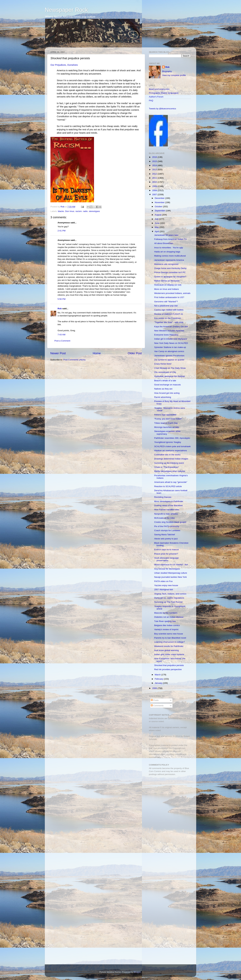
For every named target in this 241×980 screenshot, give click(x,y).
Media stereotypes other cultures (170, 471)
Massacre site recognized (166, 264)
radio (85, 211)
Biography (167, 71)
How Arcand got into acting (167, 393)
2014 (155, 165)
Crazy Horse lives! (163, 364)
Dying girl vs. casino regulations (169, 598)
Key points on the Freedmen (168, 318)
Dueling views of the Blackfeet (168, 505)
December (160, 198)
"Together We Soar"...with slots (169, 322)
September (160, 211)
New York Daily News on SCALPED (171, 343)
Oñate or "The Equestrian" (167, 467)
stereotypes (94, 211)
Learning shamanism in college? (170, 642)
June (157, 223)
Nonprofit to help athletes (166, 514)
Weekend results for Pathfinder (169, 646)
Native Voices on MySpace (167, 281)
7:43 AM (62, 335)
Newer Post (58, 353)
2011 (155, 178)
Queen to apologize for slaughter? (170, 277)
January (159, 683)
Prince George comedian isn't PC (170, 272)
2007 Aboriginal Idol (164, 590)
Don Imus (70, 211)
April (157, 231)
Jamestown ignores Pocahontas (169, 356)
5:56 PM (62, 299)
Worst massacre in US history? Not (171, 565)
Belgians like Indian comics (167, 625)
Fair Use (153, 748)
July (157, 219)
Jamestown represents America (169, 260)
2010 (155, 182)
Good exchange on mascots (168, 385)
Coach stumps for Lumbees (167, 530)
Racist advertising (163, 397)
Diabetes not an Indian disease (169, 617)
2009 (155, 186)
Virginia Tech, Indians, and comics (170, 594)
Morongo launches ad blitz (167, 427)
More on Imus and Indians (167, 289)
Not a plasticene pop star (166, 306)
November (160, 202)
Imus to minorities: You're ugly (169, 248)
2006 (155, 688)
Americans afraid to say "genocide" (171, 482)
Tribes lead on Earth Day (166, 423)
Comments (157, 706)
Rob (63, 207)
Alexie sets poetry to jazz (166, 539)
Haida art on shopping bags (167, 252)
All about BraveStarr (164, 243)
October (159, 207)
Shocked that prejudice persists (169, 665)
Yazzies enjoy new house (166, 585)
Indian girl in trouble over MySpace (171, 339)
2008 (155, 190)
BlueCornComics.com (159, 89)
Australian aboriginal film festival (169, 376)
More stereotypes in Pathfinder (169, 501)
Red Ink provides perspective (168, 669)
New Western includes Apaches (169, 331)
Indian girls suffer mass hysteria (169, 654)
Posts (155, 700)
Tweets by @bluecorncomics (162, 109)
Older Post (135, 353)
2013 (155, 170)
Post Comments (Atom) (74, 360)
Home (97, 353)
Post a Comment (62, 341)
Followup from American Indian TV (170, 239)
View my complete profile (174, 75)
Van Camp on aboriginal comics (169, 351)
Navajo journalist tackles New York (170, 577)
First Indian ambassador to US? (169, 297)
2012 (155, 174)
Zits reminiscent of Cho (165, 372)
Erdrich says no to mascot (166, 550)
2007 (155, 194)
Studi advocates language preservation (166, 559)
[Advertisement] (169, 800)
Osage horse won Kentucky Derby (170, 268)
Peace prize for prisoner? (166, 554)
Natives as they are (163, 389)
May (157, 227)
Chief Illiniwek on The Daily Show (170, 368)
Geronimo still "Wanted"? (166, 302)
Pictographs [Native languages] (164, 93)
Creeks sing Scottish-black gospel (170, 522)
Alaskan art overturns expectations (171, 451)
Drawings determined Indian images (171, 459)
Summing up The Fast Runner (169, 602)
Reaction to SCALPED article (168, 486)
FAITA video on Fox (163, 581)
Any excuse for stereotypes (167, 569)
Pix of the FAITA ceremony (167, 526)
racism (79, 211)
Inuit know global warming (166, 650)
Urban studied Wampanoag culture (171, 573)
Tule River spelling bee (165, 621)
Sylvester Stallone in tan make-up (170, 347)
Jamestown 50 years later (166, 235)
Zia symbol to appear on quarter (169, 360)
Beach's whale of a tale (165, 381)
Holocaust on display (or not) (168, 285)
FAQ (151, 101)
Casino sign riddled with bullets (169, 310)
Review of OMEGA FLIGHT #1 (169, 314)
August (158, 215)
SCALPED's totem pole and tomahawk (172, 446)
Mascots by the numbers (166, 613)
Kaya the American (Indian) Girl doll (171, 327)
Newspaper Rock (66, 10)
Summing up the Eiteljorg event (169, 463)
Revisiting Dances (163, 497)
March (158, 675)
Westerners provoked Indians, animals (172, 293)
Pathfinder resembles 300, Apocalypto (172, 438)
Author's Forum (156, 97)
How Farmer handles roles (167, 510)
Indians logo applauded (165, 415)
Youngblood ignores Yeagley (168, 442)
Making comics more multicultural (170, 256)
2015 (155, 161)
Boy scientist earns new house (169, 634)
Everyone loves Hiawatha (166, 335)
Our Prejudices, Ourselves (64, 65)
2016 (155, 157)
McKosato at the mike (165, 518)
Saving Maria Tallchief (165, 535)
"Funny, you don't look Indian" (168, 419)
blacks (61, 211)
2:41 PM (62, 231)
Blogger (137, 972)
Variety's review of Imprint (166, 629)
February (159, 679)
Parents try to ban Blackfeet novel (170, 638)
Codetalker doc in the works (167, 455)
